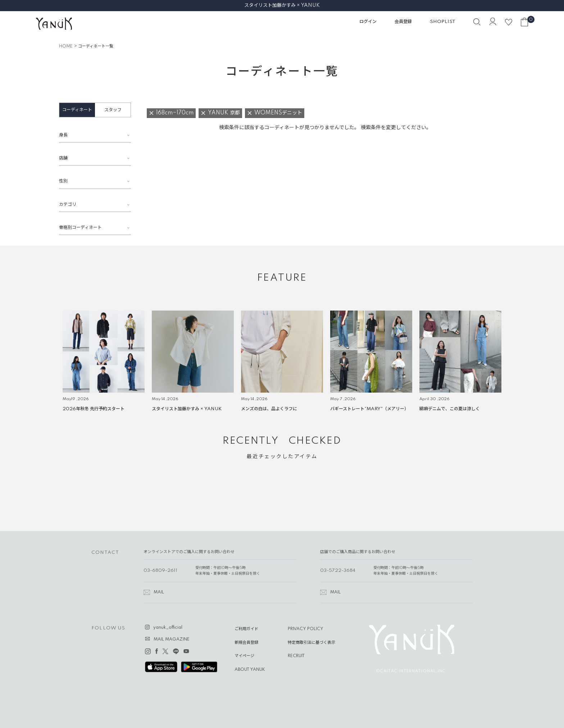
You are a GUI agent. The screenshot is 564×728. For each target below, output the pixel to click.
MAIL (159, 592)
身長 (63, 135)
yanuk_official (168, 628)
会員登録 (403, 22)
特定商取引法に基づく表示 (311, 643)
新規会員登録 (246, 643)
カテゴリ (68, 205)
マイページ (244, 656)
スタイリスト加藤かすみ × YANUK (282, 5)
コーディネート (77, 110)
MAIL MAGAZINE (172, 639)
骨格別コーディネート (80, 228)
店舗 (63, 158)
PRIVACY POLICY (306, 629)
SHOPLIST (443, 22)
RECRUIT (296, 656)
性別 (63, 181)
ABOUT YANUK (250, 670)
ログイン (368, 22)
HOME (66, 46)
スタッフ (113, 110)
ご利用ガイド (246, 629)
